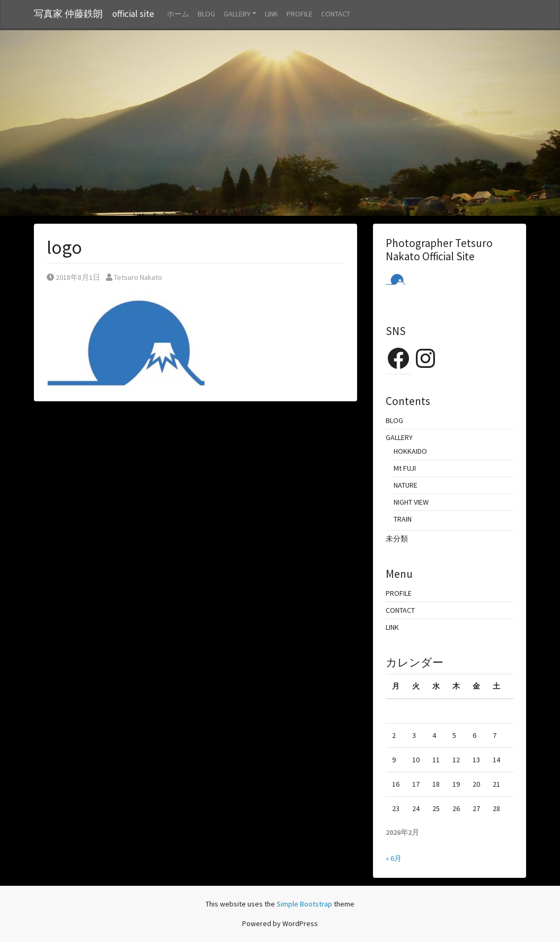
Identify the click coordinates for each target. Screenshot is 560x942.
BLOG (206, 14)
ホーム (178, 14)
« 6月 (394, 858)
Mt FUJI (405, 468)
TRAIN (403, 519)
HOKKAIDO (410, 451)
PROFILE (300, 14)
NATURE (406, 485)
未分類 (397, 539)
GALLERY (399, 437)
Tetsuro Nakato (134, 277)
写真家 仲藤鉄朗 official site (94, 14)
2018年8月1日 (73, 277)
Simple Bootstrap (304, 904)
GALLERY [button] (237, 14)
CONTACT (336, 14)
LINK (272, 14)
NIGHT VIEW (411, 502)
